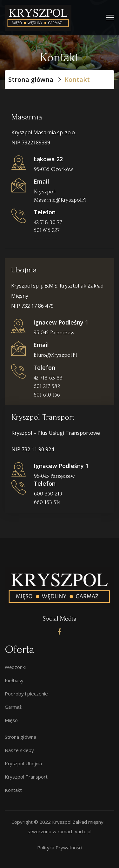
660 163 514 (47, 502)
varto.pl (83, 831)
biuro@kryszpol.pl (55, 355)
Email (41, 181)
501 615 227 (47, 238)
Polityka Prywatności (60, 847)
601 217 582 (47, 386)
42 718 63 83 (48, 378)
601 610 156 (47, 395)
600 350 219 (48, 494)
